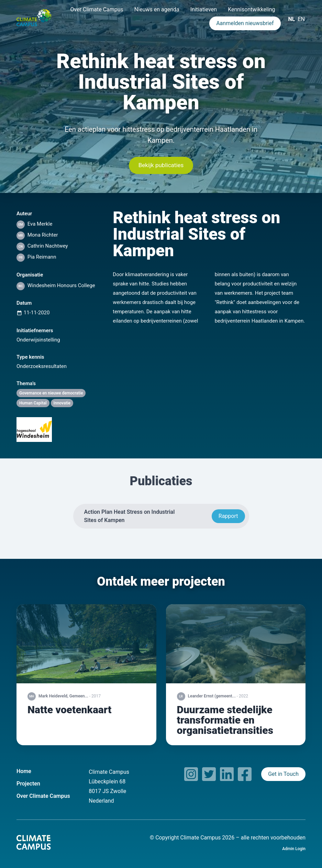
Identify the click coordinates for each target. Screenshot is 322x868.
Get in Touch (283, 774)
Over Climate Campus (97, 9)
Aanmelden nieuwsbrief (245, 23)
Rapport (228, 516)
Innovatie (62, 403)
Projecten (28, 784)
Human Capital (33, 403)
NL (292, 19)
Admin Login (294, 849)
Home (24, 771)
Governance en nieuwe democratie (51, 393)
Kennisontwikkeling (251, 9)
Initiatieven (204, 9)
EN (301, 19)
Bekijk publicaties (161, 165)
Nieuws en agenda (157, 9)
